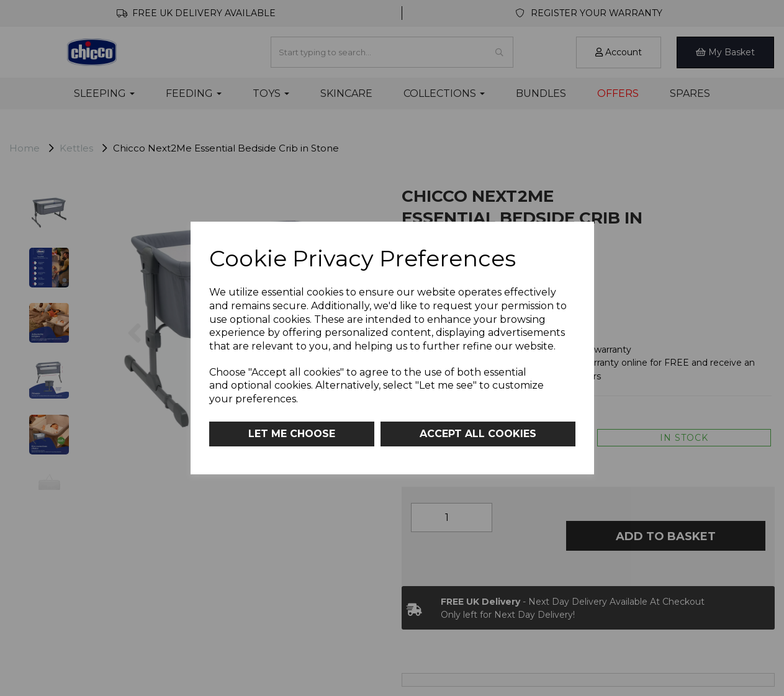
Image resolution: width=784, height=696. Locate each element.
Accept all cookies (478, 434)
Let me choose (292, 434)
